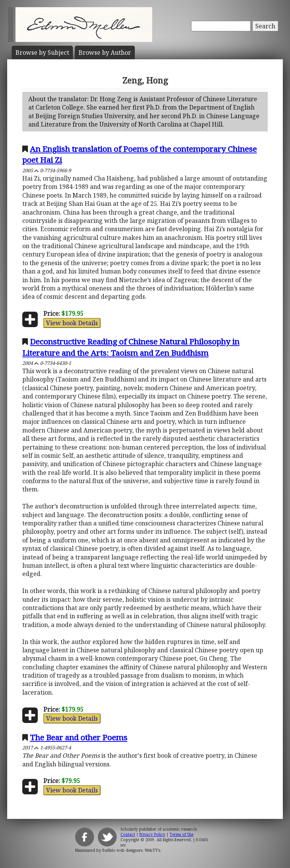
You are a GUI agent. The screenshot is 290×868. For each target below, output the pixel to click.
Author (105, 53)
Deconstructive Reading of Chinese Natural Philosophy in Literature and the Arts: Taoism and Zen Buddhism (131, 347)
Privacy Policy (152, 834)
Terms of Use (181, 834)
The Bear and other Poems (79, 737)
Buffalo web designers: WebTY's (131, 850)
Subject (42, 53)
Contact (128, 834)
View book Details (72, 323)
